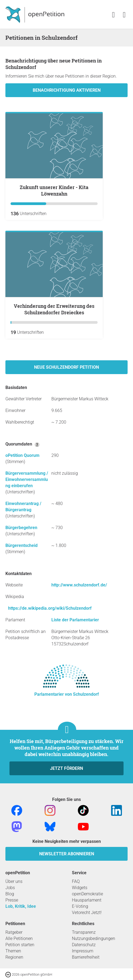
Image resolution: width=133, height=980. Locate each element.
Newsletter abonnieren (67, 854)
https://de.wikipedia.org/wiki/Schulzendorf (50, 608)
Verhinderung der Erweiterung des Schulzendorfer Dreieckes (54, 309)
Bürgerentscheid (21, 545)
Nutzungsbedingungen (94, 938)
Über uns (14, 881)
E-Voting (80, 906)
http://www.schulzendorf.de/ (79, 585)
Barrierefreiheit (86, 957)
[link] (124, 15)
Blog (10, 894)
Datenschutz (84, 945)
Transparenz (84, 932)
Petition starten (20, 945)
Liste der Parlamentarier (75, 620)
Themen (13, 951)
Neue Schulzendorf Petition (66, 367)
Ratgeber (14, 932)
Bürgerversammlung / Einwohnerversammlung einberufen (27, 479)
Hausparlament (87, 900)
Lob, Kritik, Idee (21, 906)
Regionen (14, 957)
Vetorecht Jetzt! (87, 913)
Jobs (10, 888)
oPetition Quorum (22, 455)
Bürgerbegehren (21, 528)
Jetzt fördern (66, 768)
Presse (12, 900)
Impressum (83, 951)
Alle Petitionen (19, 938)
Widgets (80, 888)
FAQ (76, 881)
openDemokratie (87, 894)
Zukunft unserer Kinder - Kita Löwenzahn (54, 190)
